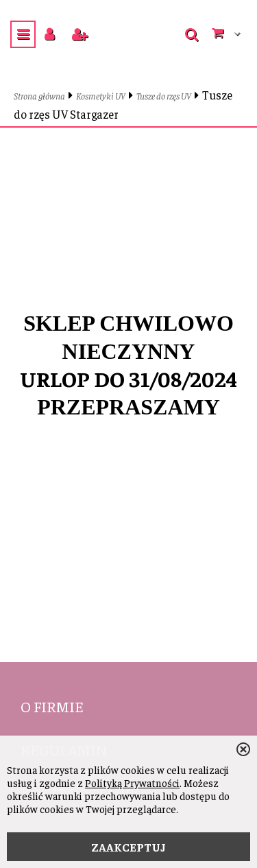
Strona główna (39, 96)
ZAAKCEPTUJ (128, 847)
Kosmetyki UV (101, 96)
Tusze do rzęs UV (164, 96)
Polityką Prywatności (132, 783)
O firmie (52, 706)
